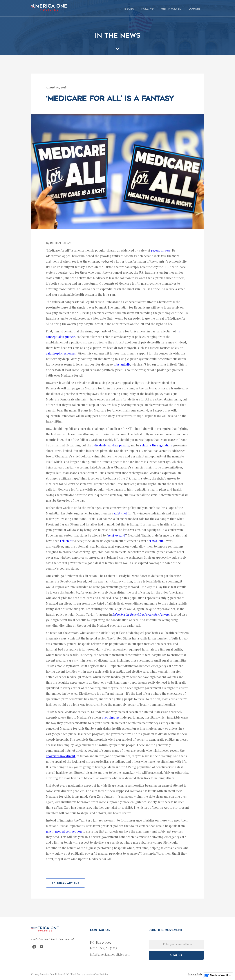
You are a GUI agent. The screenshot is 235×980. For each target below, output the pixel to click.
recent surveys (161, 250)
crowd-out (156, 541)
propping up (110, 717)
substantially (122, 364)
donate (194, 9)
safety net (120, 513)
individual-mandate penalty (110, 445)
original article (65, 883)
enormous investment (60, 756)
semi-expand (116, 535)
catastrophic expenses (61, 353)
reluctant (66, 541)
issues (129, 9)
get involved (171, 9)
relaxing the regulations (156, 445)
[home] (49, 7)
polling (148, 9)
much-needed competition (64, 831)
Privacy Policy (196, 974)
